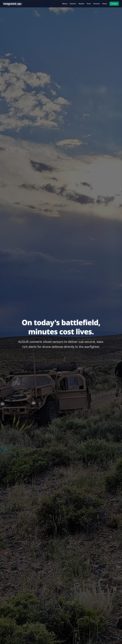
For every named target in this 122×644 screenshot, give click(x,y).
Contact (114, 4)
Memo (65, 4)
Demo (105, 4)
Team (89, 4)
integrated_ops (12, 4)
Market (81, 4)
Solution (73, 4)
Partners (97, 4)
